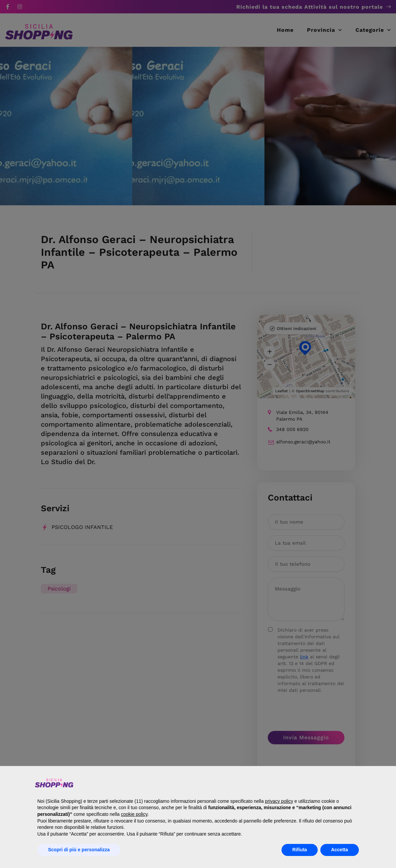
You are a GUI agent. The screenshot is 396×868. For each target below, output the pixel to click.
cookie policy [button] (134, 814)
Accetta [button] (340, 850)
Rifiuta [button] (300, 850)
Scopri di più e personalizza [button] (79, 850)
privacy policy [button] (279, 801)
